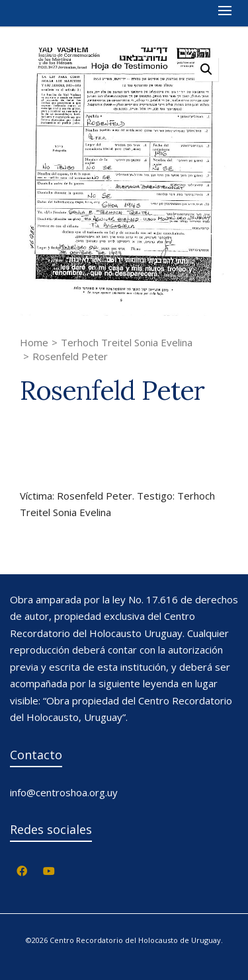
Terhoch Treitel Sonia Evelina (127, 342)
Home (34, 342)
